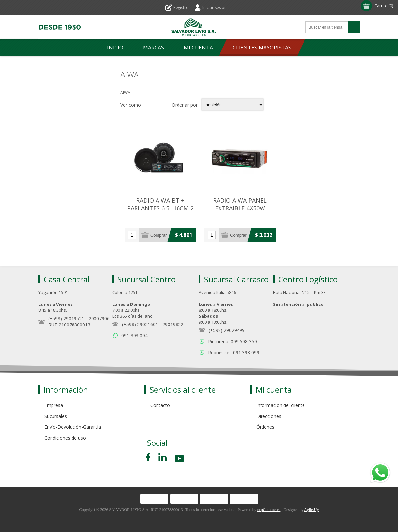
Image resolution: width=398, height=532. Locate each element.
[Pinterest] (163, 457)
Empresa (54, 405)
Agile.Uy (311, 510)
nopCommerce (269, 510)
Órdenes (265, 427)
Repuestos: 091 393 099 (234, 353)
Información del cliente (281, 405)
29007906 (99, 318)
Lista (162, 105)
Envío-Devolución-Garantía (73, 427)
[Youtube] (180, 459)
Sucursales (56, 416)
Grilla (150, 105)
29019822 (173, 324)
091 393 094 (135, 335)
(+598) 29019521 (66, 318)
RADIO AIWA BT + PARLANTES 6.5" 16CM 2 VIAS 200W (160, 208)
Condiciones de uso (65, 438)
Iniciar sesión (215, 7)
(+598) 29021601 (140, 324)
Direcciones (269, 416)
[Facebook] (149, 457)
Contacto (160, 405)
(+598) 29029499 (227, 330)
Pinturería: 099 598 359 (232, 341)
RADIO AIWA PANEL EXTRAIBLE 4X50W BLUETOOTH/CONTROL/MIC (240, 208)
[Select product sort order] (233, 105)
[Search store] (327, 27)
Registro (181, 7)
